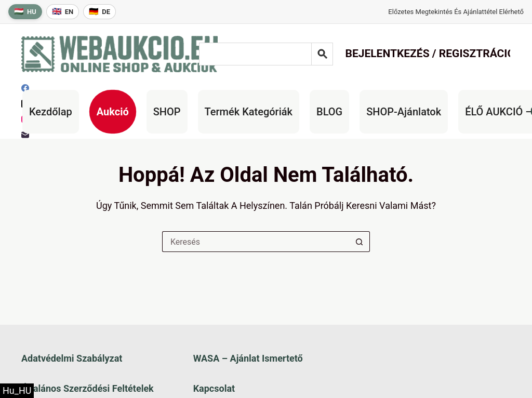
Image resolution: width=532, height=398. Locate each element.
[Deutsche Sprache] (99, 12)
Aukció (113, 112)
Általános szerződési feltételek (88, 388)
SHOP (167, 112)
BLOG (329, 112)
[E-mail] (25, 135)
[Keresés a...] (256, 242)
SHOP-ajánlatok (404, 112)
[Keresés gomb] (360, 242)
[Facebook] (25, 88)
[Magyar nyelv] (25, 12)
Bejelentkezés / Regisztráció (430, 54)
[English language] (63, 12)
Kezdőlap (51, 112)
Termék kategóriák (249, 112)
